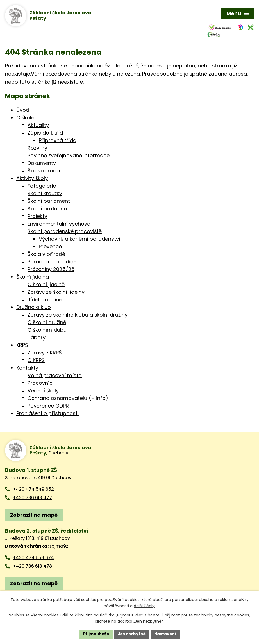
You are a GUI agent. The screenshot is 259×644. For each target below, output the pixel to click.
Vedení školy (43, 391)
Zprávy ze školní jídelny (56, 293)
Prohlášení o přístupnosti (47, 414)
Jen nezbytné (132, 634)
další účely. (145, 606)
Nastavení (167, 634)
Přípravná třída (58, 141)
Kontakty (27, 368)
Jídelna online (45, 300)
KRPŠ (22, 346)
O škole (25, 118)
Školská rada (44, 171)
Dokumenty (42, 164)
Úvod (23, 111)
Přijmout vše (95, 634)
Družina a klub (34, 308)
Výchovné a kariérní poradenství (79, 239)
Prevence (50, 247)
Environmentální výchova (59, 224)
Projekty (37, 217)
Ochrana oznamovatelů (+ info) (68, 399)
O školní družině (47, 323)
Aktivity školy (32, 179)
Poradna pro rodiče (52, 262)
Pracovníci (41, 384)
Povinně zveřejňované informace (69, 156)
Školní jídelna (33, 277)
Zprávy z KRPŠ (45, 353)
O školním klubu (47, 330)
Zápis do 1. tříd (45, 133)
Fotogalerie (42, 186)
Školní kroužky (45, 194)
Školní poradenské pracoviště (65, 232)
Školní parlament (49, 202)
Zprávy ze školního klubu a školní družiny (78, 315)
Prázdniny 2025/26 (51, 270)
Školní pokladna (47, 209)
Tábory (37, 338)
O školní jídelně (46, 285)
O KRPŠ (36, 361)
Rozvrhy (37, 148)
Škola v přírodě (46, 255)
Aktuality (38, 126)
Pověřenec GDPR (48, 406)
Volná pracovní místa (55, 376)
